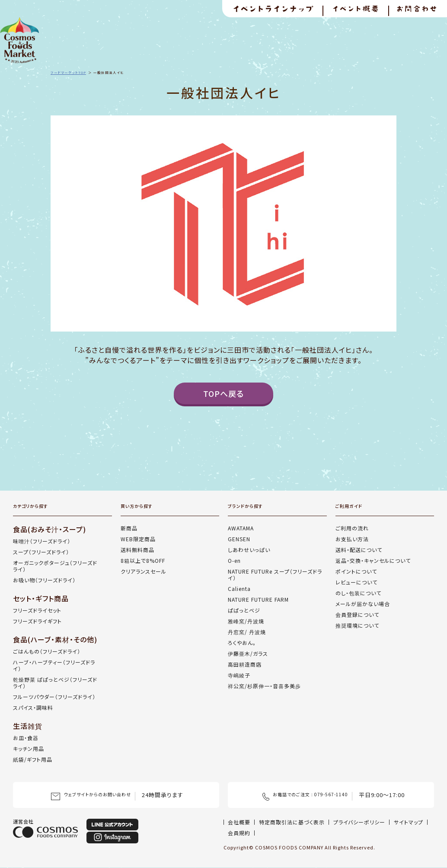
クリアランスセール (144, 571)
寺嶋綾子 (239, 675)
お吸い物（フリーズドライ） (44, 580)
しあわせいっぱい (249, 550)
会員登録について (357, 614)
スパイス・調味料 (33, 707)
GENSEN (239, 539)
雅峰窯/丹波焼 (246, 621)
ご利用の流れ (352, 528)
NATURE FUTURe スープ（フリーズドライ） (275, 574)
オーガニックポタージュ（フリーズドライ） (55, 566)
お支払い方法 (352, 539)
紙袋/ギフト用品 (33, 759)
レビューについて (356, 582)
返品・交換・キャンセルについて (373, 560)
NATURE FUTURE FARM (258, 599)
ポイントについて (356, 571)
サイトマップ (409, 822)
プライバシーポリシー (359, 822)
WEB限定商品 (138, 539)
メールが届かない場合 (363, 604)
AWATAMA (241, 528)
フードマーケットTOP (68, 72)
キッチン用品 (29, 748)
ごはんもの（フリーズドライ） (47, 651)
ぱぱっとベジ (244, 610)
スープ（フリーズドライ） (41, 552)
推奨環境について (357, 625)
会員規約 (239, 833)
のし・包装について (358, 593)
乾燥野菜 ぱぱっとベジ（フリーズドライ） (55, 683)
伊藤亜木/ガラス (248, 653)
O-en (234, 560)
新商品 (129, 528)
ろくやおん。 (242, 643)
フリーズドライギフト (37, 621)
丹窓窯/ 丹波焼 (247, 632)
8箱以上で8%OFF (143, 560)
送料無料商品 (137, 550)
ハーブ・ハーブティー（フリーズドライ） (54, 665)
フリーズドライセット (37, 610)
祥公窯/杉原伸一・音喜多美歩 (264, 686)
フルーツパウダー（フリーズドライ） (54, 697)
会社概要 (239, 822)
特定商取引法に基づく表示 (292, 822)
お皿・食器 (26, 738)
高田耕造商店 (245, 664)
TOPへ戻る (223, 393)
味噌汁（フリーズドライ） (42, 541)
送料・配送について (359, 550)
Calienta (239, 589)
